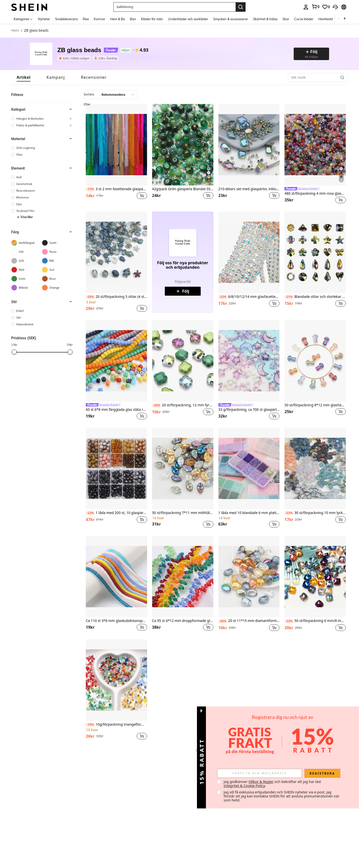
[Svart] (57, 243)
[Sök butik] (342, 78)
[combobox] (111, 94)
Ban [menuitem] (133, 19)
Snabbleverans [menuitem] (66, 19)
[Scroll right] (345, 19)
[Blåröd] (27, 288)
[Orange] (57, 288)
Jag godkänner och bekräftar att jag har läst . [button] (273, 784)
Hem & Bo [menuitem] (118, 19)
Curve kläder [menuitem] (304, 19)
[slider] (14, 352)
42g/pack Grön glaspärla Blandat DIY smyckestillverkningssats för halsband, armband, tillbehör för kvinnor (183, 189)
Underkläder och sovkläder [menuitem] (188, 19)
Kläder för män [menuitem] (152, 19)
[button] (175, 7)
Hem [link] (15, 31)
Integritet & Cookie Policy (244, 786)
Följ (182, 291)
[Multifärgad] (27, 243)
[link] (315, 7)
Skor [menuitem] (286, 19)
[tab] (24, 77)
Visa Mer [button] (25, 217)
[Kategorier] (23, 19)
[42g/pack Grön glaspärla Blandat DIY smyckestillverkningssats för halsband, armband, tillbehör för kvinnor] (183, 145)
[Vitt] (27, 252)
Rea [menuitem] (86, 19)
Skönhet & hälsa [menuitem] (265, 19)
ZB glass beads (79, 50)
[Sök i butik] (318, 78)
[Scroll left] (339, 19)
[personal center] (306, 7)
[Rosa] (57, 252)
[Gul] (57, 270)
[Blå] (57, 261)
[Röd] (27, 270)
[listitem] (75, 58)
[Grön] (27, 279)
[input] (260, 773)
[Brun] (57, 279)
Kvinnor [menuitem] (99, 19)
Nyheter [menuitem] (44, 19)
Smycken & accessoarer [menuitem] (231, 19)
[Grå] (27, 261)
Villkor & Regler (261, 782)
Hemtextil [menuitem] (326, 19)
